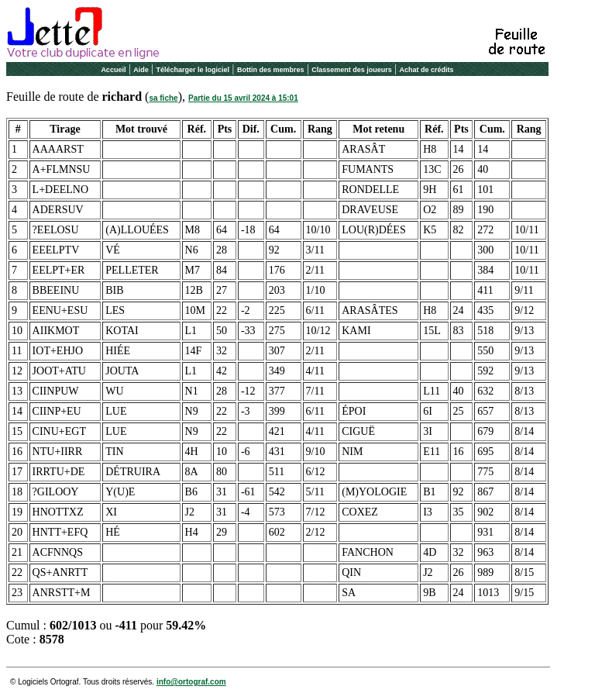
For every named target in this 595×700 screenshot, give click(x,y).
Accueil (113, 70)
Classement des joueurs (352, 70)
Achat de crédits (427, 70)
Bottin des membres (271, 70)
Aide (141, 70)
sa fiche (163, 98)
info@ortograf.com (191, 682)
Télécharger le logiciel (193, 70)
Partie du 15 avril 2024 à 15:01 (243, 98)
